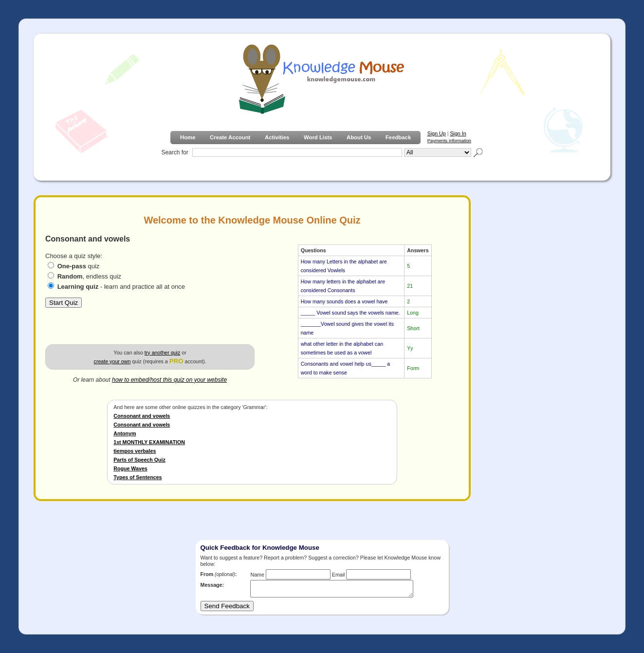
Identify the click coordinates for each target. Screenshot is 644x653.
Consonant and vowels (142, 416)
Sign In (458, 133)
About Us (359, 137)
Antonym (125, 433)
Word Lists (318, 137)
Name (257, 575)
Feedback (398, 137)
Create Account (230, 137)
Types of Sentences (138, 477)
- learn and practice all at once (121, 287)
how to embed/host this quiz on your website (169, 380)
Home (188, 137)
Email (339, 575)
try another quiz (162, 353)
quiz (79, 266)
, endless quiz (90, 276)
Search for (175, 152)
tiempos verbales (135, 451)
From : (219, 574)
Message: (212, 585)
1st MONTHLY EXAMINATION (149, 442)
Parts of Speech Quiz (139, 460)
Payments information (449, 141)
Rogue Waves (130, 468)
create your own (112, 361)
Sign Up (437, 133)
